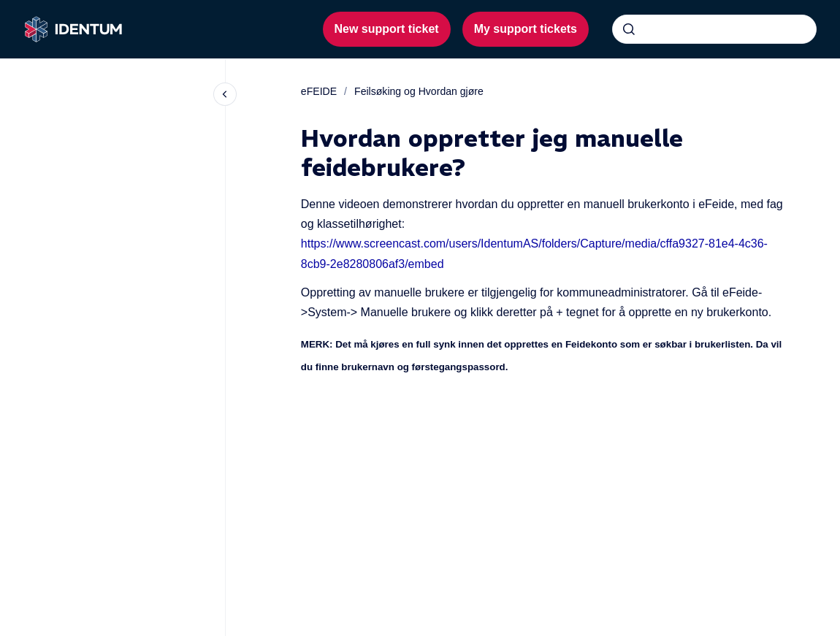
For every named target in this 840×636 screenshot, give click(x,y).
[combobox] (714, 29)
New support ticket (387, 29)
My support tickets (526, 29)
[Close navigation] (225, 94)
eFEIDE (319, 91)
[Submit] (629, 29)
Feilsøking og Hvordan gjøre (419, 91)
